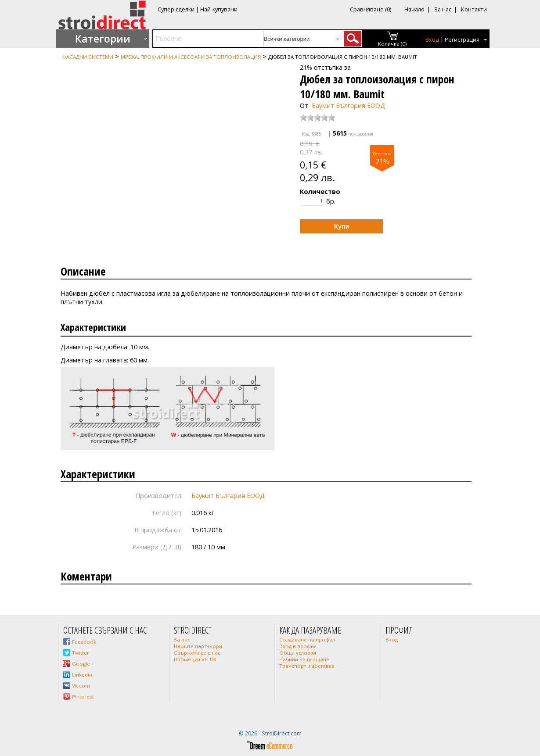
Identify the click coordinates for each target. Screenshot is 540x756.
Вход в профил (298, 646)
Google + (83, 664)
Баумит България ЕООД (348, 106)
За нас (443, 9)
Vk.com (81, 686)
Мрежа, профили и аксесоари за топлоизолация (191, 57)
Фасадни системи (87, 57)
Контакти (474, 9)
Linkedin (82, 675)
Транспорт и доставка (307, 666)
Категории (103, 39)
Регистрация (462, 40)
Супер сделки (176, 9)
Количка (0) (392, 44)
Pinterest (83, 697)
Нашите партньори (198, 646)
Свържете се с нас (197, 653)
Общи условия (298, 653)
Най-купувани (219, 9)
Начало (414, 9)
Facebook (84, 642)
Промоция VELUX (195, 659)
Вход (432, 40)
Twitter (81, 653)
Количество (320, 192)
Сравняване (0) (371, 9)
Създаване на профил (307, 640)
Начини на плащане (304, 659)
